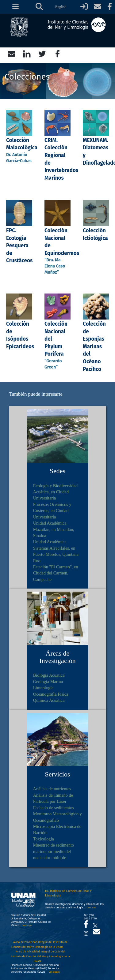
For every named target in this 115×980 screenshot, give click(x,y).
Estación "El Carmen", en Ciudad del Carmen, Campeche (56, 573)
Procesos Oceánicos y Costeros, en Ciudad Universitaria (52, 511)
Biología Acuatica (49, 675)
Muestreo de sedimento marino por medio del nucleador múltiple (54, 851)
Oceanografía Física (51, 694)
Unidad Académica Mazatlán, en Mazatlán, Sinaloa (54, 529)
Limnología (43, 688)
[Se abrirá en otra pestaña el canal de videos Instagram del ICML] (86, 932)
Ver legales (54, 972)
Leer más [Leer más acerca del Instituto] (91, 908)
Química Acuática (49, 700)
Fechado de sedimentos (54, 808)
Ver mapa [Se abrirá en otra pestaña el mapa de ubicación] (27, 925)
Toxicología (44, 839)
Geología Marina (48, 682)
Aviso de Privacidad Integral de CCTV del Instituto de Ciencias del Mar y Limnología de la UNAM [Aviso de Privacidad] (40, 956)
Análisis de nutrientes (52, 789)
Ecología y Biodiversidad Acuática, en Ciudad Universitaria (55, 492)
